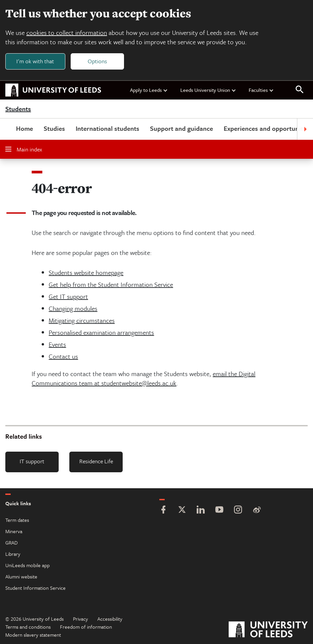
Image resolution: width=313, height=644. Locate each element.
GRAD (11, 542)
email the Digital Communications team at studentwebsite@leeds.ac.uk (143, 378)
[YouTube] (219, 510)
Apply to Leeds (149, 90)
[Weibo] (257, 510)
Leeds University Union (208, 90)
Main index (24, 149)
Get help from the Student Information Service (111, 284)
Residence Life (96, 461)
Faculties (261, 90)
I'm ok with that (35, 61)
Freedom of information (86, 627)
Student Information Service (35, 588)
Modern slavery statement (33, 635)
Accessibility (110, 619)
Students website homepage (86, 272)
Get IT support (68, 296)
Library (13, 554)
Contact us (63, 356)
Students (18, 109)
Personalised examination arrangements (101, 332)
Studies (54, 128)
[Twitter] (182, 510)
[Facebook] (163, 510)
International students (107, 128)
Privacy (80, 619)
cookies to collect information (67, 32)
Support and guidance (181, 128)
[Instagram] (238, 510)
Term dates (17, 520)
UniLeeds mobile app (27, 565)
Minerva (14, 531)
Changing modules (73, 308)
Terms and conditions (28, 627)
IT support (32, 461)
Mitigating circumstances (82, 320)
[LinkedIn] (201, 510)
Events (57, 344)
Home (24, 128)
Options (97, 61)
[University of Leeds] (268, 630)
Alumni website (21, 576)
